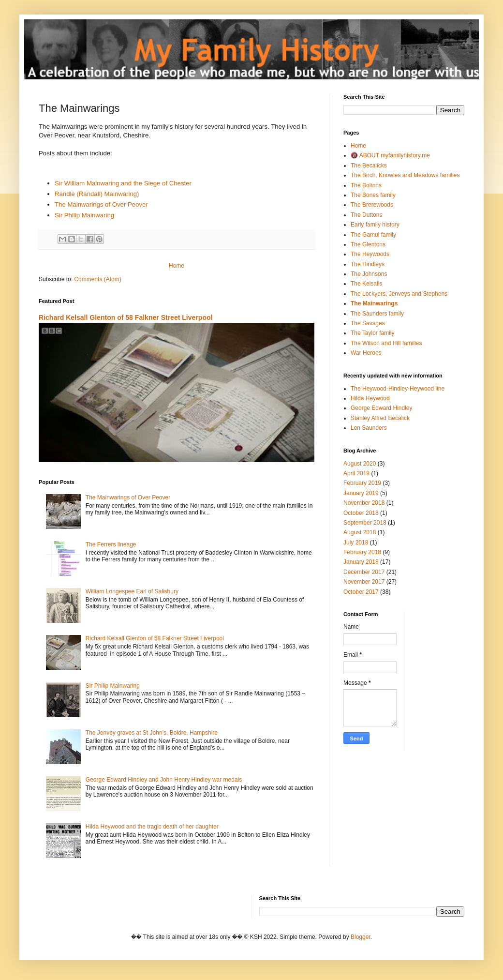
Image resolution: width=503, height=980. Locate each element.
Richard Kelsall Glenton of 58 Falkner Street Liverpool (126, 317)
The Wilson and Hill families (386, 343)
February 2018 (362, 552)
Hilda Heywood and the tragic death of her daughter (152, 827)
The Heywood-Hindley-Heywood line (398, 389)
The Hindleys (368, 264)
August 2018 (360, 532)
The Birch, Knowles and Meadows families (405, 175)
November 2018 (364, 503)
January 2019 (361, 493)
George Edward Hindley (381, 408)
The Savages (368, 323)
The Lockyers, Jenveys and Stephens (399, 294)
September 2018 (365, 523)
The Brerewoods (372, 205)
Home (177, 266)
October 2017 (361, 592)
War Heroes (366, 353)
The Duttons (366, 215)
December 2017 (364, 572)
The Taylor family (372, 333)
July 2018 (356, 543)
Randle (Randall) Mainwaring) (97, 194)
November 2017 (364, 582)
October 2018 (361, 513)
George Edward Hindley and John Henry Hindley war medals (164, 780)
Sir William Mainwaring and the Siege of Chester (123, 183)
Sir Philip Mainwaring (84, 215)
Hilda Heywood (370, 398)
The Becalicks (369, 166)
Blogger (361, 937)
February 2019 (362, 483)
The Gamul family (373, 235)
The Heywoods (370, 254)
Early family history (375, 225)
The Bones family (373, 195)
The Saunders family (377, 314)
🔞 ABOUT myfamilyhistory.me (390, 155)
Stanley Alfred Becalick (380, 418)
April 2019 (356, 473)
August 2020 (360, 464)
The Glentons (368, 244)
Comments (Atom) (97, 279)
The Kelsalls (366, 284)
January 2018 (361, 562)
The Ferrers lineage (111, 544)
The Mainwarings (374, 303)
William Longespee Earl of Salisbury (132, 591)
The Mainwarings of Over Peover (101, 204)
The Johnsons (369, 274)
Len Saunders (369, 428)
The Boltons (366, 185)
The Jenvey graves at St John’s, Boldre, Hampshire (152, 733)
